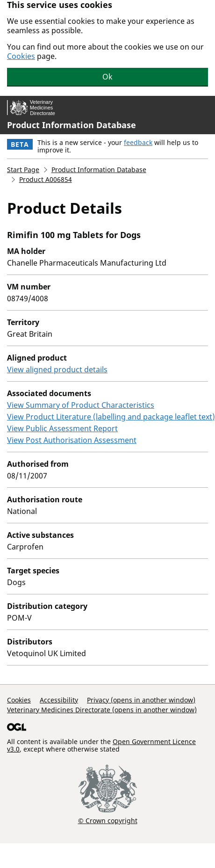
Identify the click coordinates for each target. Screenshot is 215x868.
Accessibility (59, 700)
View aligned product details (57, 369)
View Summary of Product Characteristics (81, 405)
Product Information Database (72, 125)
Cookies (21, 56)
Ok (107, 77)
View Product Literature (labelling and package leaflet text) (111, 417)
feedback (138, 142)
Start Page (23, 170)
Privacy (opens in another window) (141, 700)
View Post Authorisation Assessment (72, 440)
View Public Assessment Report (62, 428)
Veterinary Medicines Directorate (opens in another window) (102, 710)
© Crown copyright (108, 820)
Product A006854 (46, 179)
